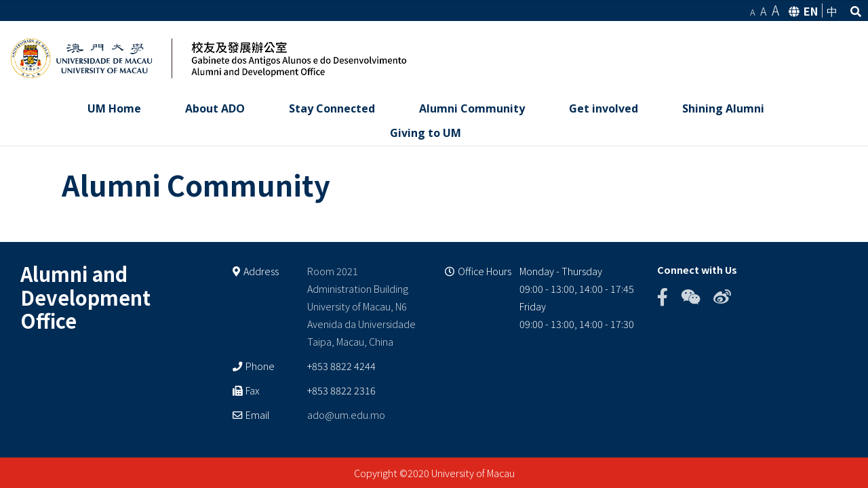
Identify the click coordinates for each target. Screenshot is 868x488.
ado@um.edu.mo (346, 414)
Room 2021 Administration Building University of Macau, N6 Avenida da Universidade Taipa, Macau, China (361, 306)
